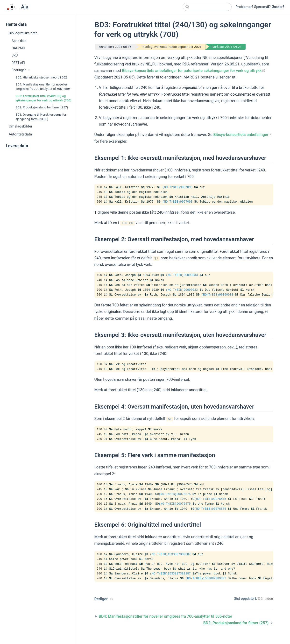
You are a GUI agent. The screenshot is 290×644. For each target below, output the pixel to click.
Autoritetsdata (20, 134)
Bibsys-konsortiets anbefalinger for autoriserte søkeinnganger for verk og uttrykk (194, 71)
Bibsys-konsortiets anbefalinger (243, 135)
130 (99, 367)
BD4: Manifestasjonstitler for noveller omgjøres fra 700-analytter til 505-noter (43, 87)
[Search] (207, 7)
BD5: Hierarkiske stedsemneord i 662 (41, 77)
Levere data (17, 146)
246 (99, 574)
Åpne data (19, 41)
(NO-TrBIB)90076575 (175, 498)
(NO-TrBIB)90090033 (182, 276)
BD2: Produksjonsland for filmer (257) (42, 107)
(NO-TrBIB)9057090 (177, 188)
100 (99, 188)
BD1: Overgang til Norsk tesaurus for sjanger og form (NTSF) (41, 117)
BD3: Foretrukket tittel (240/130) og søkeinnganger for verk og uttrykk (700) (43, 98)
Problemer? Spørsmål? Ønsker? (260, 7)
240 (99, 193)
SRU (15, 55)
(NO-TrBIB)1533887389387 (170, 559)
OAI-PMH (18, 48)
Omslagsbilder (21, 126)
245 (99, 198)
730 (99, 442)
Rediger (101, 605)
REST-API (18, 63)
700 (99, 203)
